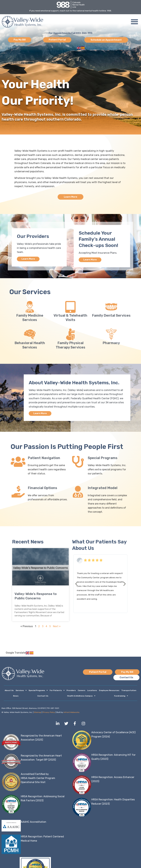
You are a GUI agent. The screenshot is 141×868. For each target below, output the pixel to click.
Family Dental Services (111, 316)
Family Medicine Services (30, 318)
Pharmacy (111, 343)
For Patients (57, 691)
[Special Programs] (78, 462)
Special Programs (103, 459)
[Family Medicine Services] (30, 307)
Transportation (129, 691)
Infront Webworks (72, 714)
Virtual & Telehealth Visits (70, 318)
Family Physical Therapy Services (70, 346)
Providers (71, 691)
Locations (92, 691)
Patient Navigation (44, 459)
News (16, 697)
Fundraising (121, 697)
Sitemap (38, 714)
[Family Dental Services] (111, 307)
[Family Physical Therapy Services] (70, 335)
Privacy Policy (49, 714)
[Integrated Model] (78, 492)
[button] (134, 22)
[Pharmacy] (111, 335)
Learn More (28, 259)
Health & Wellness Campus (81, 697)
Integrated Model (103, 489)
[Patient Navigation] (18, 462)
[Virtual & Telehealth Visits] (70, 307)
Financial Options (42, 489)
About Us (9, 691)
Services (21, 691)
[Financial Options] (18, 492)
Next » (57, 627)
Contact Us (43, 697)
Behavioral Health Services (30, 346)
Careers (82, 691)
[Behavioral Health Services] (30, 335)
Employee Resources (109, 691)
